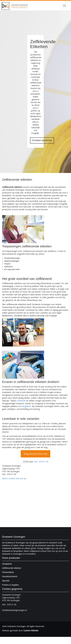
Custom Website (31, 630)
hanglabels (26, 406)
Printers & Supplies (10, 585)
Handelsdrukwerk (10, 576)
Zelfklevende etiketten (12, 568)
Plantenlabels (8, 572)
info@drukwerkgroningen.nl (14, 610)
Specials (6, 581)
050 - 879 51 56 (41, 462)
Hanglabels (7, 564)
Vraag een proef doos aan (35, 454)
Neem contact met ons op (14, 478)
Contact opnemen (42, 140)
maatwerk (21, 401)
